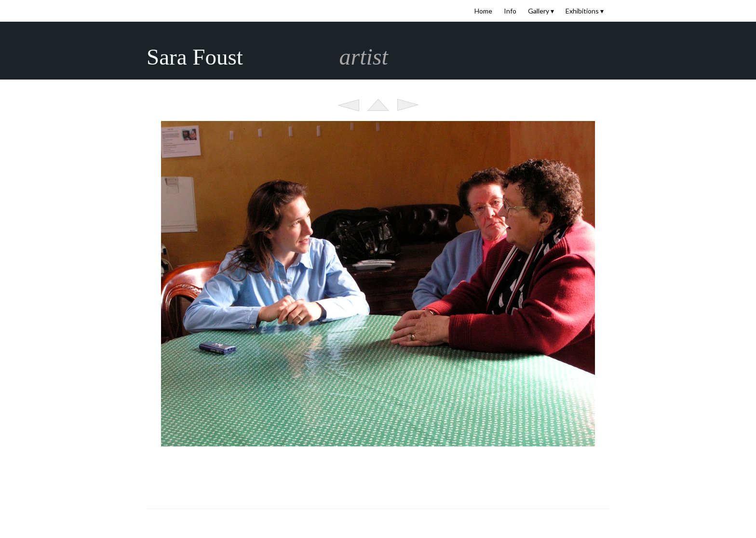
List (378, 105)
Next (408, 105)
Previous (348, 105)
